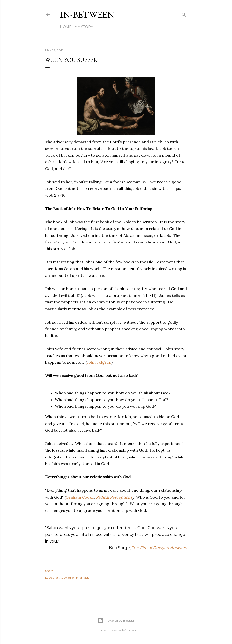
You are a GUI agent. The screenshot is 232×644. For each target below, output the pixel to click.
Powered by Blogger (116, 621)
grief (71, 578)
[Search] (184, 14)
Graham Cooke (80, 497)
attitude (61, 578)
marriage (83, 578)
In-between (87, 15)
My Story (84, 27)
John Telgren (99, 362)
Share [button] (49, 571)
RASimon (129, 630)
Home (66, 27)
